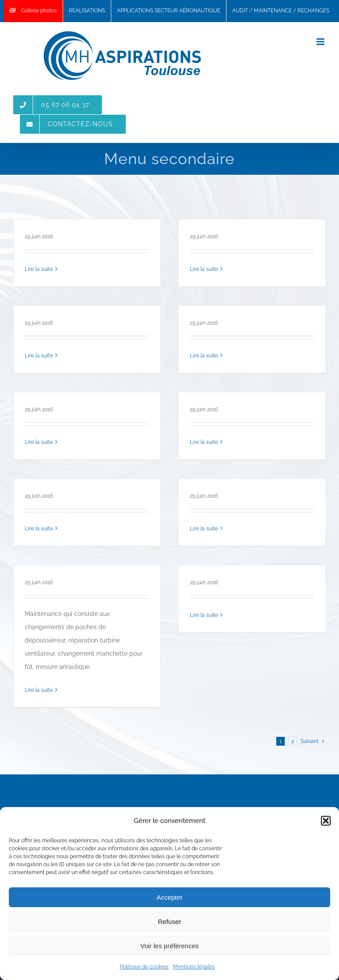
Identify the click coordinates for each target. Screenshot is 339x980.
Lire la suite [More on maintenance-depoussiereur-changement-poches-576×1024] (39, 690)
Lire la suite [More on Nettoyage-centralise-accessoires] (204, 269)
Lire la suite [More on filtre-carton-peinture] (204, 442)
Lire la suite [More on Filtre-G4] (39, 529)
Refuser (170, 922)
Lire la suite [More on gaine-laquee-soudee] (204, 529)
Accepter (169, 897)
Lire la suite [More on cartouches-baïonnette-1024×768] (39, 356)
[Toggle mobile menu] (321, 42)
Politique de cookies (144, 967)
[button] (326, 821)
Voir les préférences (170, 946)
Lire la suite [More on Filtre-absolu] (39, 269)
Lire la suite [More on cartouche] (204, 356)
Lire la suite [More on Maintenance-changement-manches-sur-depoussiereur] (204, 615)
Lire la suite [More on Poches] (39, 442)
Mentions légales (194, 967)
